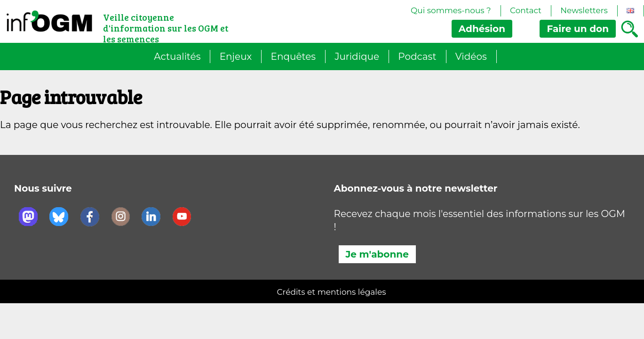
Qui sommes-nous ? (451, 10)
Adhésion (482, 29)
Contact (526, 10)
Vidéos (471, 56)
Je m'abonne (377, 254)
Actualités (177, 56)
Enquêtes (294, 56)
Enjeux (236, 56)
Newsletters (584, 10)
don (578, 29)
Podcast (417, 56)
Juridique (357, 56)
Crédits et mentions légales (332, 292)
